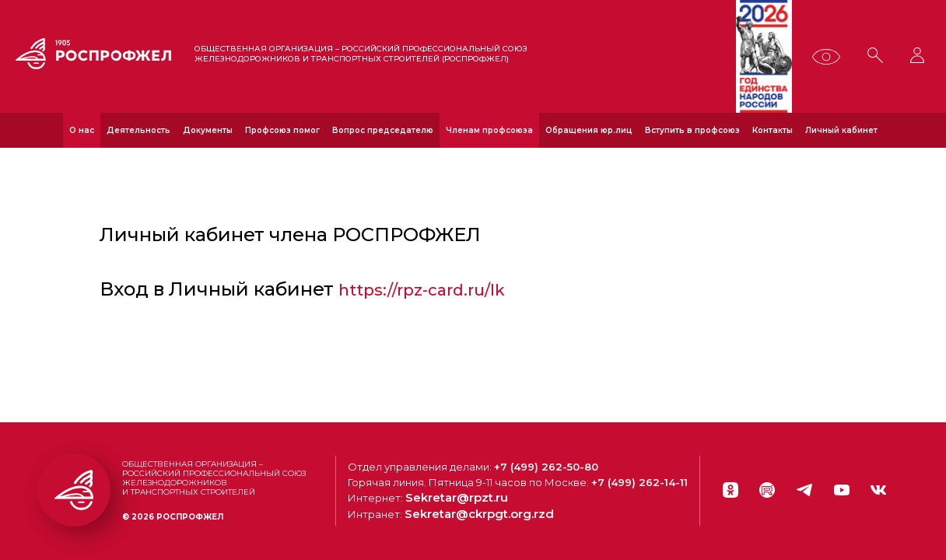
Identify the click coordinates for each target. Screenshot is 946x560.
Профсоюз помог (282, 130)
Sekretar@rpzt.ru (469, 502)
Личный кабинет (841, 130)
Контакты (773, 130)
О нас (82, 130)
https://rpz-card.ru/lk (433, 291)
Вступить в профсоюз (692, 130)
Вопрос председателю (383, 130)
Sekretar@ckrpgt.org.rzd (490, 517)
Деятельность (138, 130)
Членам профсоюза (489, 130)
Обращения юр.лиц (589, 130)
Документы (208, 130)
